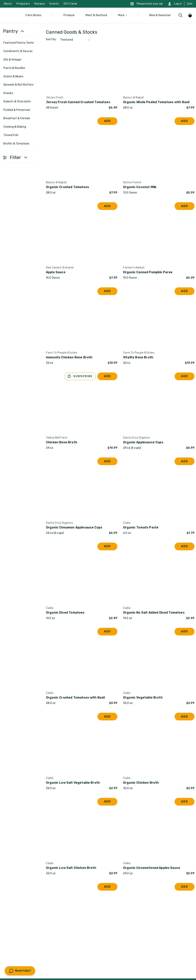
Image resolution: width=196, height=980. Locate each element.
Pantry (10, 31)
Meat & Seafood (96, 15)
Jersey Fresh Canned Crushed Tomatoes (78, 102)
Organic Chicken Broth (141, 783)
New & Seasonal (160, 15)
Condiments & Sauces (18, 51)
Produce (69, 15)
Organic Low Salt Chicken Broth (71, 868)
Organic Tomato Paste (141, 527)
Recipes (40, 4)
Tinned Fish (11, 135)
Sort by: (51, 39)
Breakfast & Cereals (17, 118)
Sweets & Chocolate (17, 102)
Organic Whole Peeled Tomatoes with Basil (156, 102)
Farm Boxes (33, 15)
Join (189, 4)
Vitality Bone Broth (138, 357)
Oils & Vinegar (12, 60)
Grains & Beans (13, 76)
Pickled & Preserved (17, 110)
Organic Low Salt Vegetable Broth (73, 783)
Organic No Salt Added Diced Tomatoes (154, 613)
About (8, 4)
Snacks (8, 93)
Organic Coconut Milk (140, 187)
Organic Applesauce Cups (143, 442)
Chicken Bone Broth (62, 442)
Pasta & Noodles (14, 68)
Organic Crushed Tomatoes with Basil (75, 697)
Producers (23, 4)
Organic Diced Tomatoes (65, 613)
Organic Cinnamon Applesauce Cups (74, 527)
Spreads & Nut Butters (19, 85)
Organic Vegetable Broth (143, 697)
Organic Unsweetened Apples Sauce (152, 868)
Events (54, 4)
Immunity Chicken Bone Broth (69, 357)
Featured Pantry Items (19, 43)
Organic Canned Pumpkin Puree (148, 272)
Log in (178, 4)
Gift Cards (70, 4)
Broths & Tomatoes (16, 144)
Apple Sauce (56, 272)
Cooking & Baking (15, 127)
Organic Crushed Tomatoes (67, 187)
